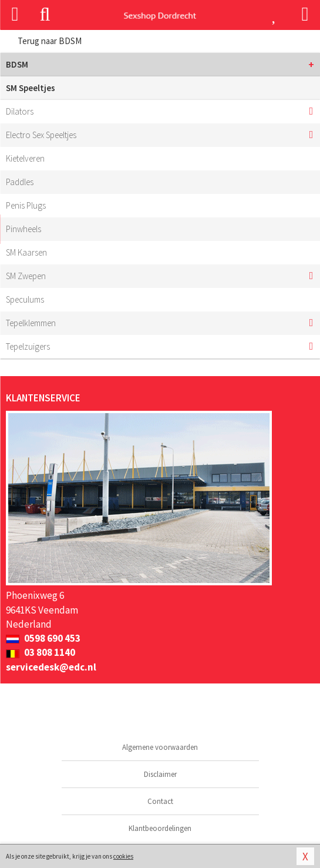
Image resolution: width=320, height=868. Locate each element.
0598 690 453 (43, 638)
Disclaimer (160, 774)
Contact (160, 801)
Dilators (20, 111)
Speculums (25, 299)
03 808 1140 (41, 652)
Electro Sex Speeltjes (41, 135)
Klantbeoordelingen (160, 828)
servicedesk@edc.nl (51, 667)
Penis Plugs (26, 205)
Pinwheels (23, 229)
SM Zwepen (26, 276)
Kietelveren (25, 158)
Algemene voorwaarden (160, 747)
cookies (123, 856)
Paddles (20, 182)
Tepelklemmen (31, 323)
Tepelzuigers (28, 346)
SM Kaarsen (26, 252)
